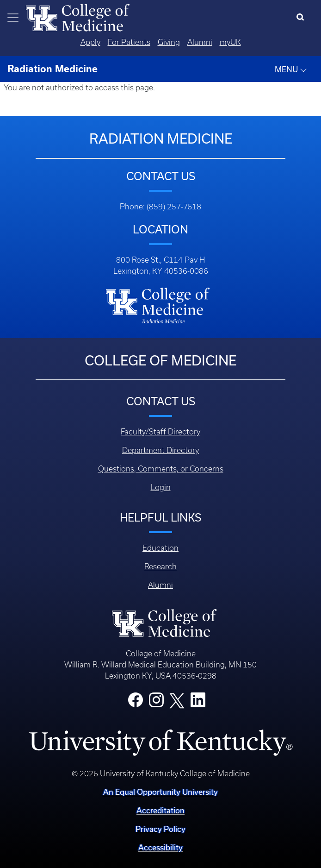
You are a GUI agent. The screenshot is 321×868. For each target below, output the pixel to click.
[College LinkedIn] (198, 703)
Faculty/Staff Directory (160, 432)
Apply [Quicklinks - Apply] (90, 42)
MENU (291, 69)
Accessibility (160, 847)
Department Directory (160, 450)
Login (161, 487)
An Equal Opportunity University (160, 792)
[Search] (302, 18)
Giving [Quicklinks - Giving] (169, 42)
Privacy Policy (160, 829)
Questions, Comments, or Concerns (161, 469)
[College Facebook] (136, 703)
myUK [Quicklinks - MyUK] (230, 42)
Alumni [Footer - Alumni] (160, 585)
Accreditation (160, 810)
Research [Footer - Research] (160, 566)
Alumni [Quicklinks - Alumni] (200, 42)
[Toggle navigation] (13, 18)
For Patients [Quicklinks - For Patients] (129, 42)
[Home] (78, 17)
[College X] (177, 700)
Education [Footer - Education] (160, 548)
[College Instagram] (156, 703)
